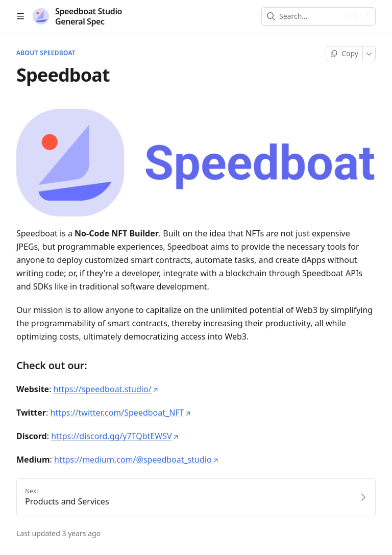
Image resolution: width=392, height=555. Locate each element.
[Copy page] (344, 54)
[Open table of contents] (20, 16)
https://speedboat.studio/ (106, 389)
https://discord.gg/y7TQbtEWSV (115, 436)
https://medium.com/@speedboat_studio (137, 460)
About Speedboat (46, 53)
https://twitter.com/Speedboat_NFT (120, 413)
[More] (369, 54)
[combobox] (308, 16)
